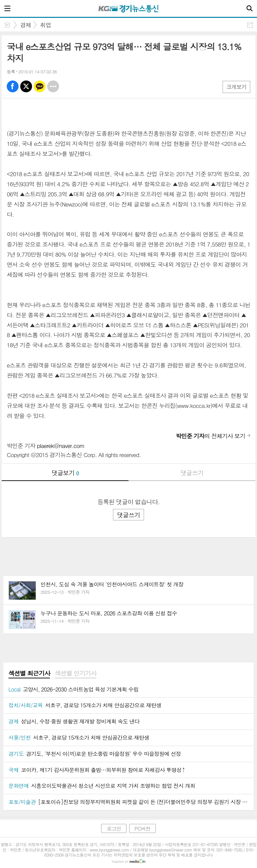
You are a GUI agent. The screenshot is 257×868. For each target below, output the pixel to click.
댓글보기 (65, 473)
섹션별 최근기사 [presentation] (29, 673)
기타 (53, 86)
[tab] (29, 674)
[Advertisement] (128, 551)
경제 (26, 25)
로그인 (114, 828)
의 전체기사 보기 (210, 436)
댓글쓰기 (192, 473)
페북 (13, 86)
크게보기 (236, 87)
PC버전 (142, 828)
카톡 (40, 86)
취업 (46, 25)
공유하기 (250, 25)
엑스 (26, 86)
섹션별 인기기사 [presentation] (75, 673)
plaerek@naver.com (61, 446)
